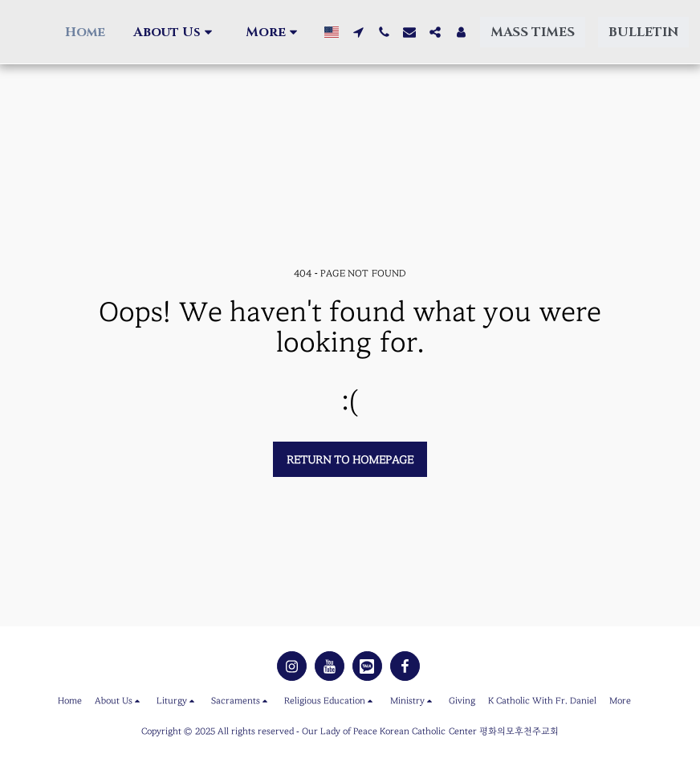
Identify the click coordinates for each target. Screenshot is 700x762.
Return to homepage (350, 460)
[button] (175, 32)
